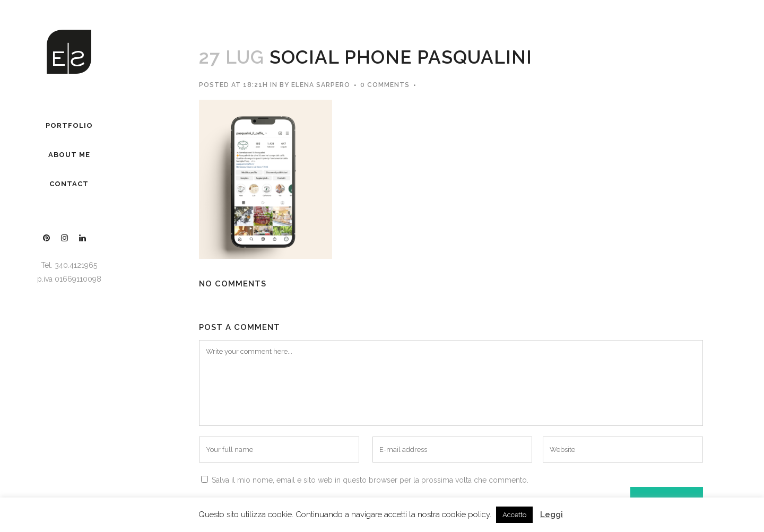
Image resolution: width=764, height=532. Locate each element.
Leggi (552, 514)
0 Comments (385, 85)
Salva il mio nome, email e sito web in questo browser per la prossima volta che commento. (370, 480)
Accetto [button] (514, 515)
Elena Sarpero (321, 85)
